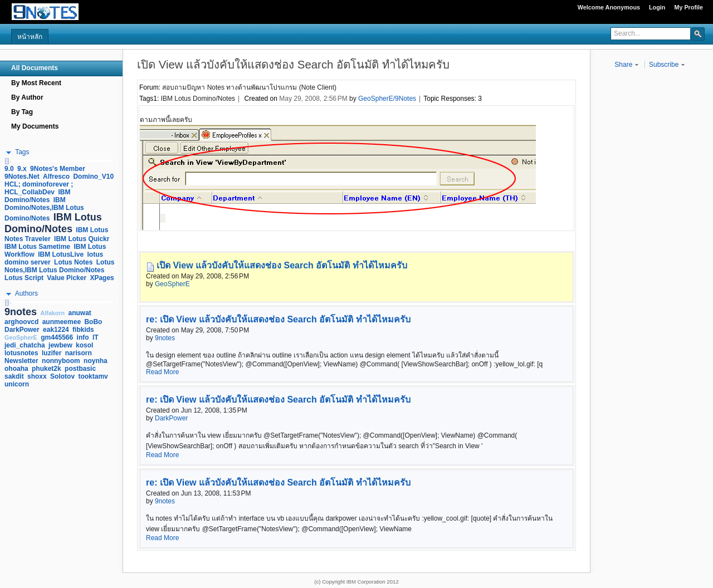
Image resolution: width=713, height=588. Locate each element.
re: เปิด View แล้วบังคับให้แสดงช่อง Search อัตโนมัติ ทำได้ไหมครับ (278, 319)
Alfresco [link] (56, 177)
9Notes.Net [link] (22, 177)
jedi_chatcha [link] (25, 345)
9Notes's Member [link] (58, 169)
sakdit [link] (14, 376)
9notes (165, 338)
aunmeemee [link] (62, 322)
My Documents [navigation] (35, 126)
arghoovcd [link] (21, 322)
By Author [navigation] (27, 97)
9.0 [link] (9, 169)
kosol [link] (84, 345)
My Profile (688, 7)
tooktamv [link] (93, 376)
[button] (698, 33)
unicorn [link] (17, 384)
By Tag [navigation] (22, 112)
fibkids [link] (83, 330)
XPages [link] (102, 278)
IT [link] (96, 337)
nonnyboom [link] (61, 361)
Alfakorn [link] (52, 313)
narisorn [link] (79, 353)
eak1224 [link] (56, 330)
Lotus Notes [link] (73, 262)
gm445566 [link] (57, 337)
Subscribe (667, 65)
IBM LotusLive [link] (61, 254)
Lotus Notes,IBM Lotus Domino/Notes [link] (59, 266)
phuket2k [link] (47, 369)
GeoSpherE (172, 284)
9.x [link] (22, 169)
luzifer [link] (52, 353)
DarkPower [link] (22, 330)
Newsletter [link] (21, 361)
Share (626, 65)
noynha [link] (96, 361)
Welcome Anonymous (609, 7)
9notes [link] (21, 312)
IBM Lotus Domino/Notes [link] (53, 223)
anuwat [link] (80, 313)
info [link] (83, 337)
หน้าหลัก (30, 37)
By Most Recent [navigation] (36, 83)
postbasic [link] (80, 369)
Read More (162, 372)
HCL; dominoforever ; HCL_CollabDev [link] (39, 188)
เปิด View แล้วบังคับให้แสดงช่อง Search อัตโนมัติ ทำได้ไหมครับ (282, 265)
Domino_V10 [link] (93, 177)
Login (657, 7)
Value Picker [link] (67, 278)
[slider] (7, 161)
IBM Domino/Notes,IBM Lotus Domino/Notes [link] (44, 209)
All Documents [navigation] (35, 68)
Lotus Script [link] (24, 278)
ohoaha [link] (16, 369)
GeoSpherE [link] (21, 337)
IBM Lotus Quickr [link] (82, 239)
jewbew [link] (60, 345)
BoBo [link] (93, 322)
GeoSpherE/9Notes (387, 99)
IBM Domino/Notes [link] (37, 196)
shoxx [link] (37, 376)
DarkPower (171, 418)
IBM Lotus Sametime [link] (37, 247)
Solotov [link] (62, 376)
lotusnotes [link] (21, 353)
